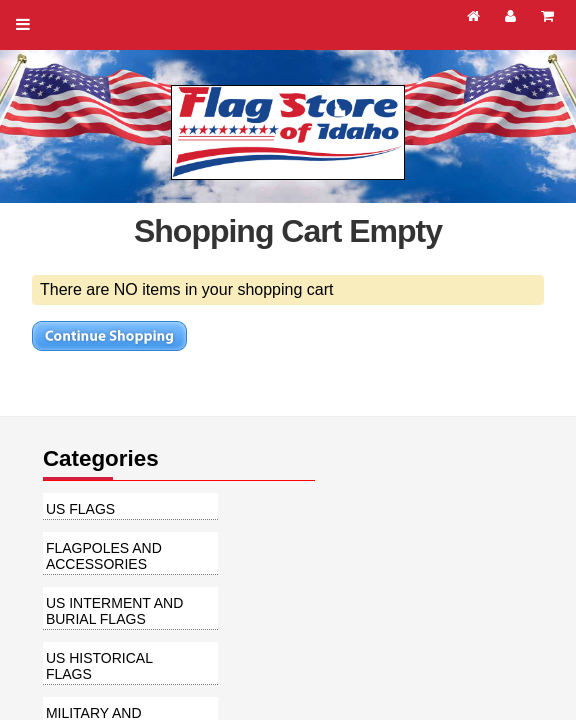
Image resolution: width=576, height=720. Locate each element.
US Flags (80, 509)
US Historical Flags (99, 666)
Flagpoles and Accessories (104, 556)
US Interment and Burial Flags (114, 611)
